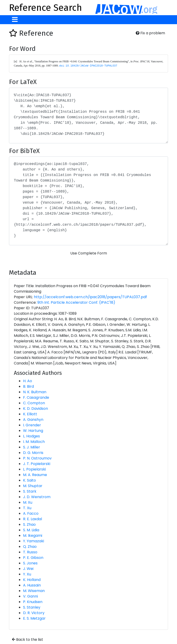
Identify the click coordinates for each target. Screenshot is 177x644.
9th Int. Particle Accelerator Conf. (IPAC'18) (76, 302)
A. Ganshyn (33, 420)
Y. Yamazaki (34, 541)
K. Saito (29, 480)
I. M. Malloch (34, 442)
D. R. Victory (34, 613)
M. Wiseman (34, 591)
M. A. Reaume (35, 475)
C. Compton (34, 403)
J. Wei (28, 569)
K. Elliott (30, 414)
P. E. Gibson (33, 558)
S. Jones (30, 563)
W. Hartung (33, 431)
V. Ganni (30, 596)
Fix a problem (150, 33)
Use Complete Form (89, 253)
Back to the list (28, 640)
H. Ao (28, 381)
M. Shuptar (33, 486)
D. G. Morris (33, 453)
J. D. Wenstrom (37, 497)
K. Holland (32, 580)
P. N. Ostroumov (37, 458)
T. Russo (30, 552)
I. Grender (32, 425)
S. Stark (30, 491)
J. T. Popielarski (37, 464)
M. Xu (28, 502)
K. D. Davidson (35, 409)
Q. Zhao (30, 547)
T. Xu (27, 508)
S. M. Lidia (31, 530)
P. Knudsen (33, 602)
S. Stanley (32, 607)
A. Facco (31, 513)
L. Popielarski (34, 469)
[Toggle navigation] (15, 20)
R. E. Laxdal (32, 519)
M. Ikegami (33, 536)
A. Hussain (32, 585)
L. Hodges (31, 436)
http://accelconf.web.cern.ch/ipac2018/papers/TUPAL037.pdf (90, 297)
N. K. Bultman (35, 392)
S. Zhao (29, 524)
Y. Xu (27, 574)
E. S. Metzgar (34, 618)
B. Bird (28, 386)
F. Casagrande (36, 397)
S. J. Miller (32, 447)
